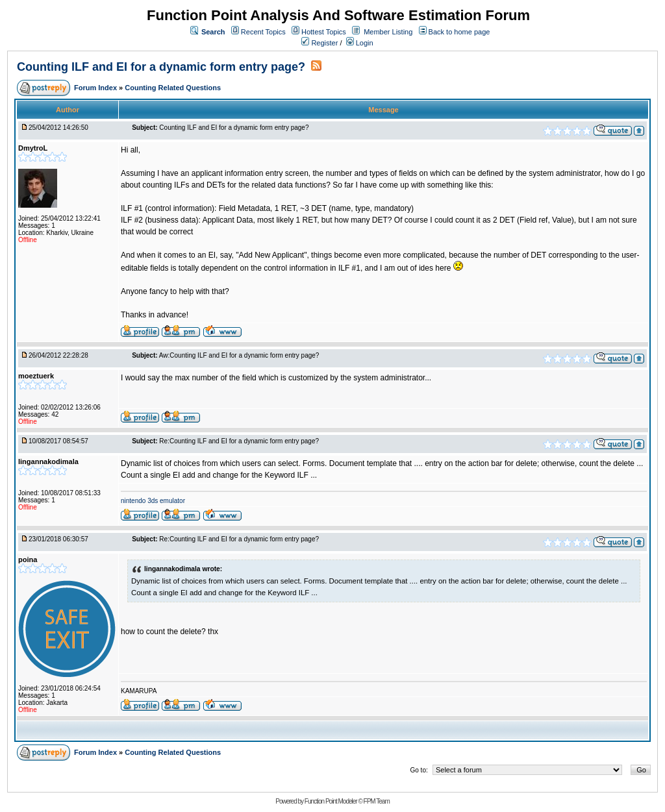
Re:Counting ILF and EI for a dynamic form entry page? (239, 441)
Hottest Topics (324, 32)
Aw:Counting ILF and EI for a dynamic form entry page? (239, 355)
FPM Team (377, 801)
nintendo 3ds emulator (153, 501)
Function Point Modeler (331, 801)
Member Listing (388, 32)
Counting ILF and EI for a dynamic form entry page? (161, 67)
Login (360, 43)
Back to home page (459, 32)
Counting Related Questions (173, 88)
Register (320, 43)
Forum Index (96, 88)
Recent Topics (263, 32)
